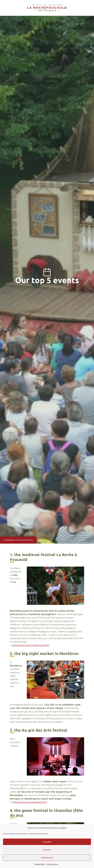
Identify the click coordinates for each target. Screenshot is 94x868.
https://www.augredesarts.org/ (30, 802)
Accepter (47, 842)
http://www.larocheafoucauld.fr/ (31, 645)
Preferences (47, 858)
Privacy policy (53, 864)
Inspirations (10, 540)
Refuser (47, 850)
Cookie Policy (40, 864)
